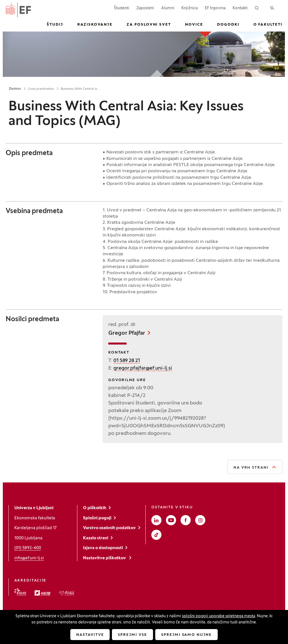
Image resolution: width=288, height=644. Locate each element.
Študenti (122, 8)
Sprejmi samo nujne (186, 635)
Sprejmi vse (132, 635)
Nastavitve (90, 635)
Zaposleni (145, 8)
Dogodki (228, 25)
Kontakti (240, 8)
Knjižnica (190, 8)
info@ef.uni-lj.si (29, 558)
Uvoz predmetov (41, 89)
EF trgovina (215, 8)
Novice (194, 25)
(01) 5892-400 (28, 548)
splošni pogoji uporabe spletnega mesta (219, 616)
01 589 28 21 (127, 361)
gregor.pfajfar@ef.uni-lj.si (143, 368)
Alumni (168, 8)
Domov (15, 89)
